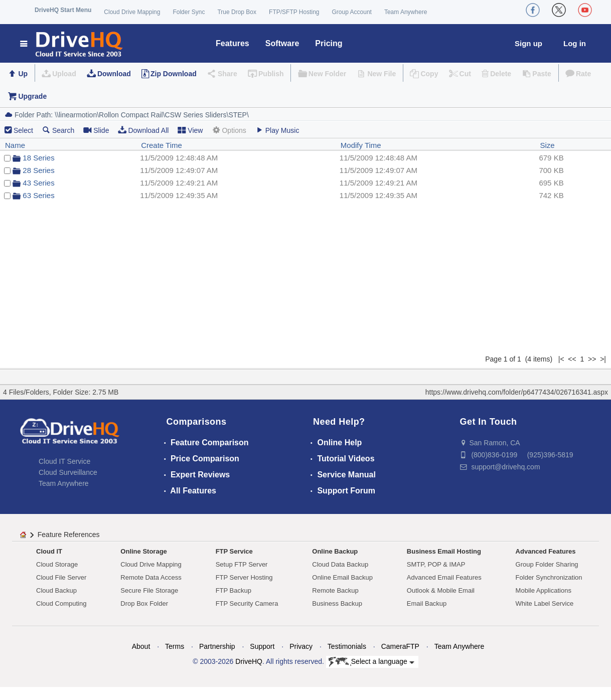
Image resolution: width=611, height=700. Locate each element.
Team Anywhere (406, 12)
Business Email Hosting (444, 551)
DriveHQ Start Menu (63, 10)
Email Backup (427, 603)
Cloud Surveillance (68, 472)
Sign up (528, 43)
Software (282, 43)
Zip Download (174, 74)
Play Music (277, 130)
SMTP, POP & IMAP (436, 564)
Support (262, 646)
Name (15, 145)
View (190, 130)
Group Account (352, 12)
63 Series (38, 195)
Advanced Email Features (444, 577)
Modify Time (361, 145)
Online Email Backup (342, 577)
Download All (143, 130)
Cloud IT (49, 551)
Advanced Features (546, 551)
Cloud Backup (56, 590)
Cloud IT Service (64, 461)
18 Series (38, 158)
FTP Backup (234, 590)
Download (114, 74)
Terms (175, 646)
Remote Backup (335, 590)
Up (23, 74)
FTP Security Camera (247, 603)
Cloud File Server (61, 577)
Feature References (69, 535)
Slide (96, 130)
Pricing (329, 43)
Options (229, 130)
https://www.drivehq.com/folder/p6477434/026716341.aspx (517, 392)
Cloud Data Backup (340, 564)
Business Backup (337, 603)
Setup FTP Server (242, 564)
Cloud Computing (61, 603)
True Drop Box (237, 12)
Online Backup (335, 551)
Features (233, 43)
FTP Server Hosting (244, 577)
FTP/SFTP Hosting (294, 12)
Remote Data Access (151, 577)
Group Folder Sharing (547, 564)
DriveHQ (249, 661)
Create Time (162, 145)
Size (547, 145)
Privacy (301, 646)
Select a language (371, 662)
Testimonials (347, 646)
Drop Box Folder (144, 603)
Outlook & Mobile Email (441, 590)
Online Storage (143, 551)
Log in (575, 43)
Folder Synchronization (549, 577)
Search (58, 130)
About (141, 646)
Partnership (217, 646)
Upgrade (32, 96)
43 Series (38, 183)
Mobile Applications (544, 590)
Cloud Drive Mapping (132, 12)
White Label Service (545, 603)
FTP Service (234, 551)
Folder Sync (189, 12)
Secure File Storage (149, 590)
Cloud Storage (57, 564)
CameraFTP (400, 646)
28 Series (38, 170)
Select (23, 130)
